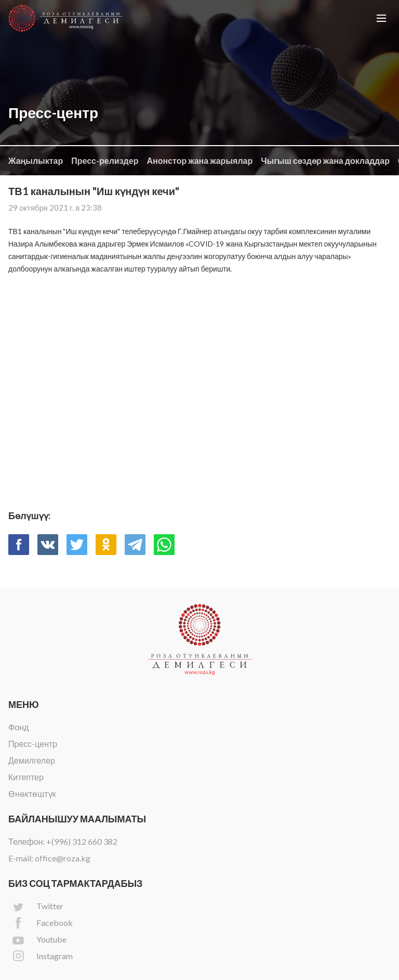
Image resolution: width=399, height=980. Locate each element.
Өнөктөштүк (32, 794)
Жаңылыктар (36, 160)
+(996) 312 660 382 (82, 841)
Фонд (18, 727)
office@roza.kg (63, 858)
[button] (381, 18)
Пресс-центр (33, 744)
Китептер (26, 777)
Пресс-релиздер (105, 160)
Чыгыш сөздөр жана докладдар (325, 160)
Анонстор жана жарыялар (199, 160)
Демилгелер (32, 760)
